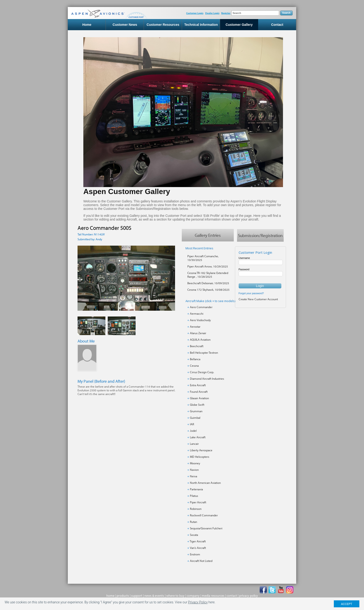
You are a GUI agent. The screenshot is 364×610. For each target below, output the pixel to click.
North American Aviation (205, 483)
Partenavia (196, 489)
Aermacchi (197, 313)
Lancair (194, 444)
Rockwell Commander (204, 515)
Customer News (125, 25)
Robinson (196, 509)
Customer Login (195, 13)
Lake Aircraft (198, 437)
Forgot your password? (251, 293)
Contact (277, 25)
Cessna (194, 366)
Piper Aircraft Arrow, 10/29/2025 (208, 266)
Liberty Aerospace (201, 450)
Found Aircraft (199, 392)
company (193, 596)
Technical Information (201, 25)
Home (87, 25)
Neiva (193, 476)
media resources (213, 596)
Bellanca (195, 359)
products (123, 596)
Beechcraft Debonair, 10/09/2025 (208, 283)
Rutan (193, 522)
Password (244, 269)
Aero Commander (201, 307)
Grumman (196, 411)
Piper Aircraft (198, 502)
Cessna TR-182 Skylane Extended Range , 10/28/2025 (208, 275)
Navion (194, 470)
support (137, 596)
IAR (192, 424)
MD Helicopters (200, 457)
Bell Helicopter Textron (204, 353)
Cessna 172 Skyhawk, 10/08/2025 (208, 290)
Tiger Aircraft (198, 541)
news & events (154, 596)
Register (226, 13)
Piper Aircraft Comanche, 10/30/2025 (203, 258)
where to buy (175, 596)
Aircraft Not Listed (201, 561)
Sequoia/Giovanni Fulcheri (206, 528)
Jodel (193, 431)
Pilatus (194, 496)
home (110, 596)
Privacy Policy (198, 605)
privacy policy (249, 596)
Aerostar (195, 326)
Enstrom (195, 554)
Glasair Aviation (199, 398)
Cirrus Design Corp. (202, 372)
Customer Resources (163, 25)
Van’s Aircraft (198, 548)
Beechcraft (197, 346)
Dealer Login (212, 13)
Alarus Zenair (198, 333)
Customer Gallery (239, 25)
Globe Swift (197, 405)
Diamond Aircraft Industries (207, 379)
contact (232, 596)
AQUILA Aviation (200, 340)
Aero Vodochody (200, 320)
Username (244, 258)
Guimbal (195, 418)
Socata (194, 535)
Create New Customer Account (258, 299)
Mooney (195, 463)
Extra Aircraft (198, 385)
